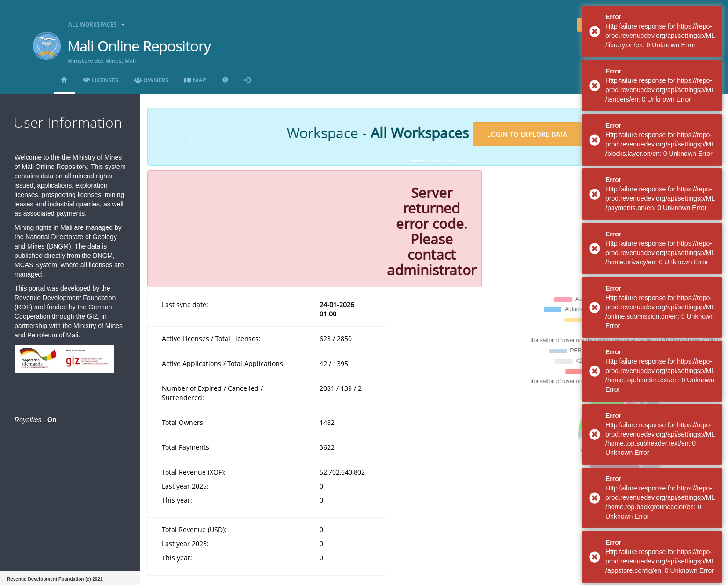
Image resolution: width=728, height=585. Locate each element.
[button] (190, 139)
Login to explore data (527, 134)
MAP (195, 80)
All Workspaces (93, 25)
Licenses (101, 80)
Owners (151, 80)
